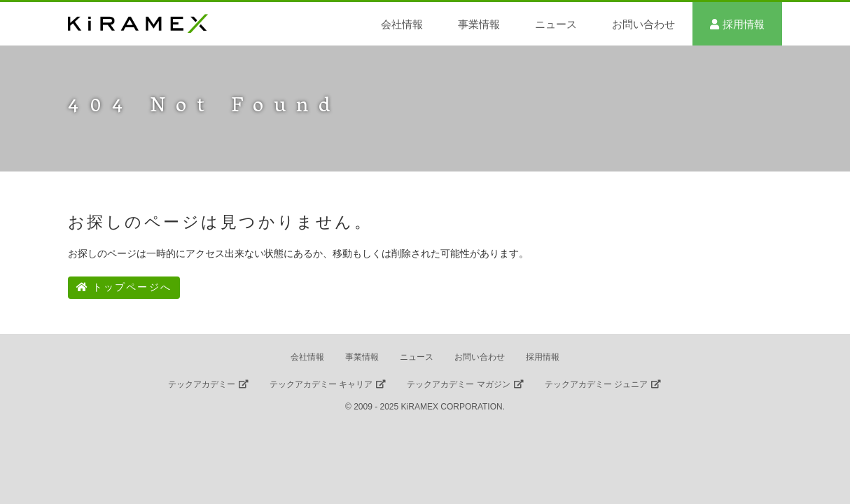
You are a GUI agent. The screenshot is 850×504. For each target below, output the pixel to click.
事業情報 (479, 24)
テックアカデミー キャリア (321, 384)
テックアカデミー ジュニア (596, 384)
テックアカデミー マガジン (458, 384)
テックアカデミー (202, 384)
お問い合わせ (643, 24)
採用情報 (744, 24)
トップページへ (124, 287)
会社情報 (402, 24)
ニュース (556, 24)
